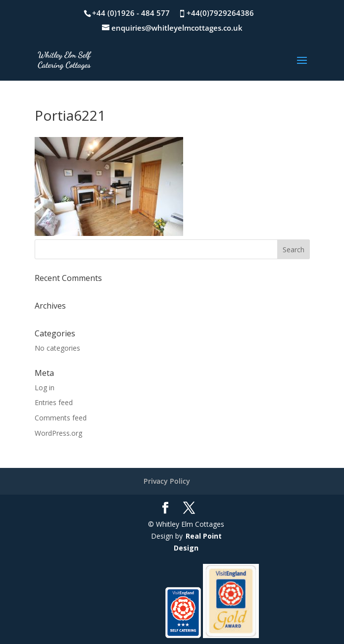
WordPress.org (58, 433)
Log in (45, 388)
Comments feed (61, 418)
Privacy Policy (167, 481)
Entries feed (54, 402)
